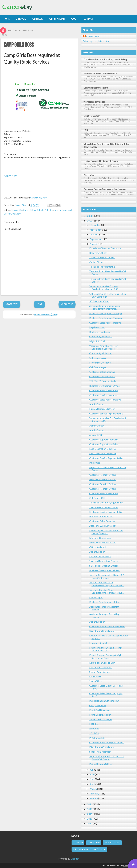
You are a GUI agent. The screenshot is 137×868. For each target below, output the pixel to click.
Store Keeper (96, 597)
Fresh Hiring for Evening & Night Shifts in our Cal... (106, 649)
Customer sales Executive (102, 372)
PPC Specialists (97, 738)
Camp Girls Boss (19, 45)
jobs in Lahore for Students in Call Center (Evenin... (106, 532)
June (92, 774)
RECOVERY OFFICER (101, 667)
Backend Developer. (100, 332)
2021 (90, 804)
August (94, 244)
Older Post (67, 304)
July (92, 770)
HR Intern (94, 724)
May (92, 779)
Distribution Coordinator (102, 631)
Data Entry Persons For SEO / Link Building (105, 59)
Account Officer (98, 435)
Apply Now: (11, 176)
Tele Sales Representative (102, 257)
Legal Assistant (97, 327)
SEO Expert (95, 676)
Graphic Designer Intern (96, 88)
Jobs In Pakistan (45, 210)
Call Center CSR (97, 498)
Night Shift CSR (97, 341)
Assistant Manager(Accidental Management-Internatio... (105, 307)
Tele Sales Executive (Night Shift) (106, 502)
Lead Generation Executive (103, 449)
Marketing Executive (100, 363)
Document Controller (100, 556)
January (94, 798)
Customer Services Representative (107, 742)
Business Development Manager (106, 313)
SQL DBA (94, 733)
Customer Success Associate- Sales (107, 626)
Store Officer (96, 681)
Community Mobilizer (101, 336)
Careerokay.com (39, 198)
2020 (90, 809)
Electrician (89, 175)
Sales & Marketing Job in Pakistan (101, 73)
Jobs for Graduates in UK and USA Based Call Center (107, 576)
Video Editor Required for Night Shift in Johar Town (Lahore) (106, 145)
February (94, 794)
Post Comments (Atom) (46, 314)
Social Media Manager (101, 719)
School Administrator (100, 672)
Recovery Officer (98, 253)
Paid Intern (95, 463)
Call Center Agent (98, 358)
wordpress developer (94, 102)
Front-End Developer (100, 710)
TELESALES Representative (103, 381)
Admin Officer (97, 404)
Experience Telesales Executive (105, 248)
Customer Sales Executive (102, 521)
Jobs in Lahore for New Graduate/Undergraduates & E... (107, 584)
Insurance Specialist (99, 643)
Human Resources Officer (102, 479)
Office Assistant (98, 547)
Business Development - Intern (105, 570)
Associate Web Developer (103, 526)
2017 (90, 823)
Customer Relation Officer (103, 475)
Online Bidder (96, 262)
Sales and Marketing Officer (104, 507)
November (95, 230)
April (92, 784)
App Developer (97, 552)
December (95, 225)
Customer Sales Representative (105, 323)
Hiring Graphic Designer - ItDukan (101, 161)
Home (39, 304)
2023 (90, 216)
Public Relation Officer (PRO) (104, 701)
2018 (90, 819)
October (94, 234)
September (96, 239)
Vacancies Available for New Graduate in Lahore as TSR (104, 288)
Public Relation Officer (101, 516)
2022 (90, 221)
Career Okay (29, 210)
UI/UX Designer (92, 116)
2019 (90, 814)
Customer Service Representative (106, 413)
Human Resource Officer (102, 409)
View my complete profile (96, 41)
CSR (86, 130)
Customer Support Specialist (104, 439)
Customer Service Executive (103, 390)
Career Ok (17, 210)
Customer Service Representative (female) (105, 189)
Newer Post (12, 304)
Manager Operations (100, 538)
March (93, 789)
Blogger (75, 859)
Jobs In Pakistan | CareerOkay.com (89, 849)
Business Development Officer (105, 386)
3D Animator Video (99, 301)
